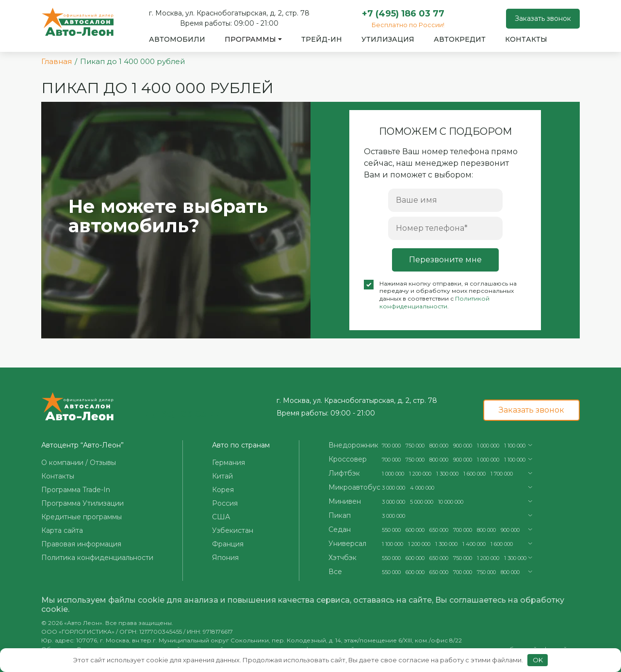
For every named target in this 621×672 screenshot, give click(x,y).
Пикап (340, 515)
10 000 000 (451, 502)
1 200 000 (420, 474)
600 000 (415, 530)
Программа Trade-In (76, 490)
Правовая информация (81, 544)
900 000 (463, 446)
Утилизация (388, 39)
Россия (225, 503)
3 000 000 (393, 488)
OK (538, 660)
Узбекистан (233, 530)
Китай (222, 476)
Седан (340, 529)
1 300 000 (447, 474)
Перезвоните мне (445, 260)
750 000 (415, 446)
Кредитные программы (82, 517)
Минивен (345, 501)
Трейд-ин (322, 39)
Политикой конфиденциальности (434, 302)
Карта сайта (62, 530)
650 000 (439, 530)
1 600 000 (474, 474)
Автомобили (177, 39)
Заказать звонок (543, 18)
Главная (57, 61)
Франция (228, 544)
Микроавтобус (354, 487)
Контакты (526, 39)
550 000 (391, 530)
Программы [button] (250, 39)
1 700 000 (502, 474)
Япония (225, 558)
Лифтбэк (344, 473)
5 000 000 (422, 502)
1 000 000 (488, 446)
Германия (229, 463)
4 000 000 (422, 488)
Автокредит (460, 39)
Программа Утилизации (82, 503)
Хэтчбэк (343, 558)
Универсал (347, 544)
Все (335, 572)
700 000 (391, 446)
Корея (223, 490)
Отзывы (103, 463)
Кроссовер (348, 459)
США (221, 517)
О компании (62, 463)
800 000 (439, 446)
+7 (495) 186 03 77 (403, 14)
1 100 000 (515, 446)
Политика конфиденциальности (97, 558)
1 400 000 (474, 544)
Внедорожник (353, 445)
